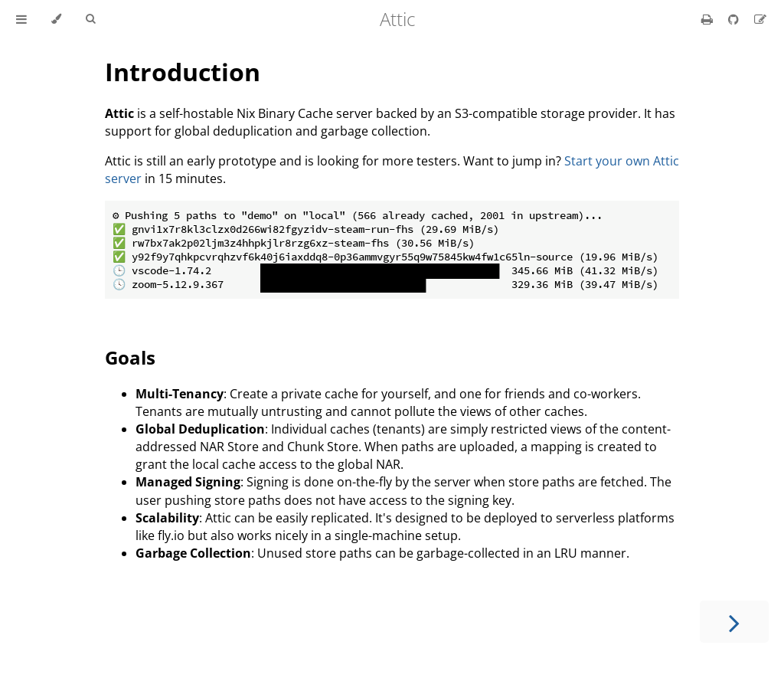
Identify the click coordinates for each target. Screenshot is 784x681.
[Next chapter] (734, 622)
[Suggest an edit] (760, 19)
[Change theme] (56, 19)
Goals (130, 357)
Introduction (183, 72)
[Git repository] (735, 19)
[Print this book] (709, 19)
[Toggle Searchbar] (90, 19)
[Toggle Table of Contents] (21, 19)
